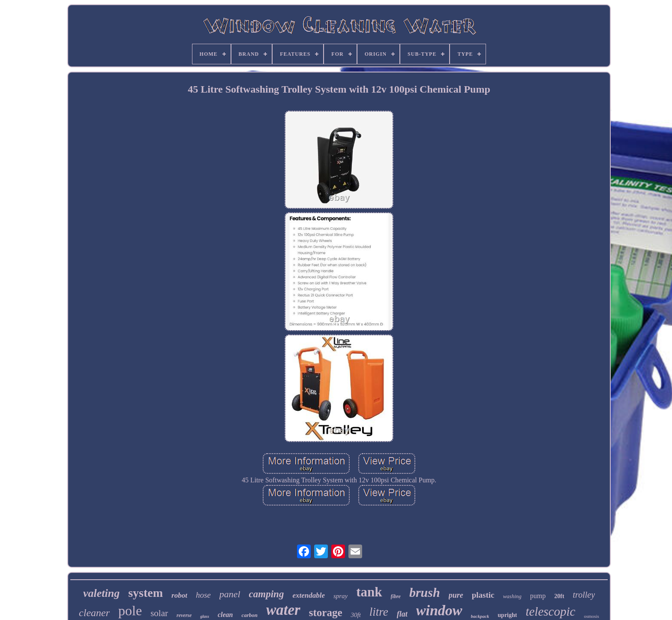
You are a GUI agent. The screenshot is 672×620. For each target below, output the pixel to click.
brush (425, 592)
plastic (483, 595)
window (439, 610)
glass (205, 616)
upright (507, 615)
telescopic (550, 611)
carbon (249, 615)
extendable (309, 595)
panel (230, 594)
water (283, 610)
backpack (480, 616)
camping (267, 594)
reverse (184, 615)
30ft (355, 615)
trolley (584, 595)
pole (130, 611)
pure (456, 595)
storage (326, 612)
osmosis (591, 616)
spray (340, 596)
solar (159, 613)
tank (369, 592)
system (145, 593)
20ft (559, 596)
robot (179, 595)
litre (379, 612)
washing (512, 596)
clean (225, 615)
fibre (396, 596)
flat (402, 614)
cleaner (94, 613)
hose (203, 595)
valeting (101, 593)
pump (538, 596)
